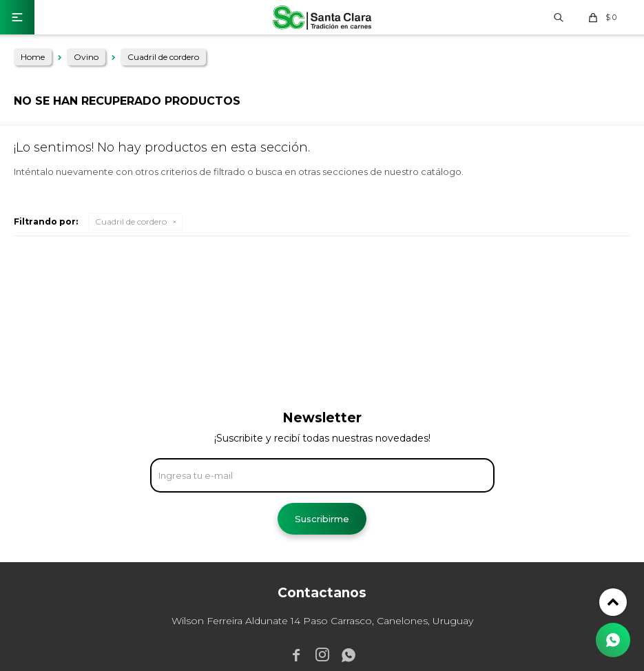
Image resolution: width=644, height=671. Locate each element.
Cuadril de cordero (131, 221)
